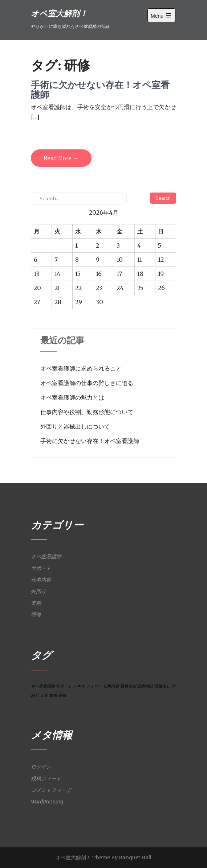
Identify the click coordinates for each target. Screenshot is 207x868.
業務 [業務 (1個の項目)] (53, 696)
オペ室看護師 (46, 557)
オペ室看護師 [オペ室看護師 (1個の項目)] (43, 686)
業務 (36, 603)
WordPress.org (47, 802)
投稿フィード (46, 778)
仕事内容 (41, 580)
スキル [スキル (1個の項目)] (79, 686)
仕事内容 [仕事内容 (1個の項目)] (111, 686)
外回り (38, 591)
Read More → (61, 158)
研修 (36, 615)
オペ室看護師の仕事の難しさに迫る (87, 383)
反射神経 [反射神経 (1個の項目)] (145, 686)
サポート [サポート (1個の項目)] (64, 686)
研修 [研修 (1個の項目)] (62, 696)
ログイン (41, 767)
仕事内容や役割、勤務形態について (87, 412)
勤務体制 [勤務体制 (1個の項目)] (128, 686)
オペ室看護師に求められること (81, 368)
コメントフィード (51, 790)
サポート (41, 568)
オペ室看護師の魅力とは (72, 397)
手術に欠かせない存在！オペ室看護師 (100, 90)
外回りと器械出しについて (75, 426)
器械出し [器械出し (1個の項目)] (162, 686)
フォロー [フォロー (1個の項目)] (94, 686)
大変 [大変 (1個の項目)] (44, 696)
